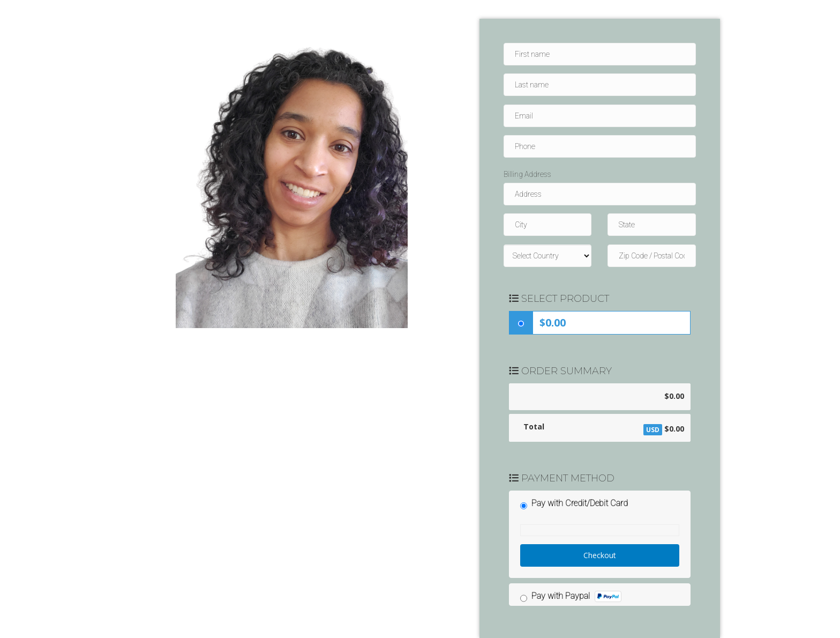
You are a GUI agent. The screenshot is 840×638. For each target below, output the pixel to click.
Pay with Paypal (576, 596)
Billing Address (527, 174)
